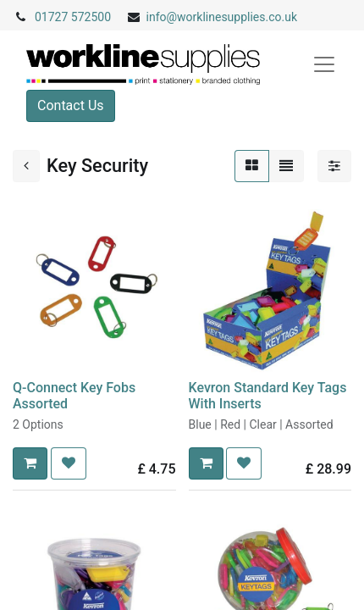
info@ (162, 17)
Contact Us (71, 105)
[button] (30, 463)
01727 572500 (73, 17)
